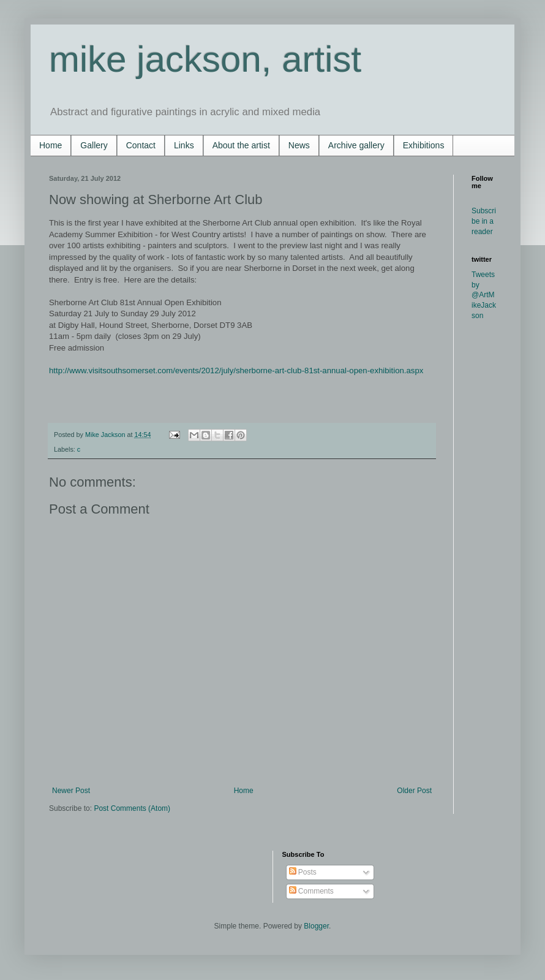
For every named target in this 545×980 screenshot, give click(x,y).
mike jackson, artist (205, 59)
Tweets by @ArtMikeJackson (484, 295)
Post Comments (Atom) (132, 808)
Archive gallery (356, 145)
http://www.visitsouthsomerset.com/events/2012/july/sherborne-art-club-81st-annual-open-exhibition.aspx (236, 370)
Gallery (94, 145)
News (299, 145)
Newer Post (71, 791)
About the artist (241, 145)
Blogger (316, 926)
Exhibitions (424, 145)
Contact (141, 145)
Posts (303, 872)
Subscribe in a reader (484, 221)
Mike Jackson (106, 435)
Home (51, 145)
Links (184, 145)
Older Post (414, 791)
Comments (311, 891)
